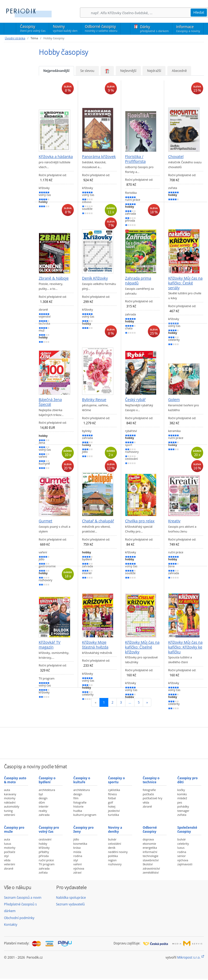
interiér (44, 806)
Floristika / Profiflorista (135, 159)
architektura (47, 790)
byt (41, 794)
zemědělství (151, 872)
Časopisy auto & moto (15, 780)
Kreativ (174, 521)
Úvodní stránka (15, 38)
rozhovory (115, 864)
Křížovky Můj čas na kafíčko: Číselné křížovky (142, 647)
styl (6, 856)
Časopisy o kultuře (82, 780)
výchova (79, 868)
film (76, 798)
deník (112, 848)
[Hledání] (141, 13)
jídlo (76, 839)
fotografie (80, 802)
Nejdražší (154, 71)
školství (148, 864)
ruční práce (46, 860)
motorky (10, 798)
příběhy (44, 852)
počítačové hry (153, 798)
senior (181, 856)
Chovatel (176, 157)
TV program (47, 864)
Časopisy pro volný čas (49, 829)
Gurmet (46, 521)
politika (113, 856)
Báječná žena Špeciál (50, 402)
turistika (113, 815)
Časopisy (33, 29)
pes (180, 802)
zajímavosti (185, 864)
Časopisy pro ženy (83, 829)
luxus (8, 844)
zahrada (44, 815)
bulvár (112, 839)
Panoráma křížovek (99, 157)
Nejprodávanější (56, 71)
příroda (44, 856)
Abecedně (179, 71)
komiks (182, 794)
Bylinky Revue (94, 400)
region (112, 860)
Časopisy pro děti (187, 780)
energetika (150, 848)
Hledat (199, 12)
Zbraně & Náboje (54, 278)
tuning (8, 811)
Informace (188, 29)
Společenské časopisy (187, 829)
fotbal (112, 798)
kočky (181, 790)
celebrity (183, 844)
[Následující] (147, 702)
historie (78, 806)
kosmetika (80, 844)
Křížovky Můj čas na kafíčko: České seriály (185, 283)
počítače (148, 794)
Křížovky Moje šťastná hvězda (95, 645)
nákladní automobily (12, 805)
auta (7, 790)
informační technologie (151, 854)
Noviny (65, 28)
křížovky (44, 848)
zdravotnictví (151, 868)
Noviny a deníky (115, 829)
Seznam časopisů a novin (23, 898)
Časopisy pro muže (14, 829)
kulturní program (85, 815)
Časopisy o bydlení (47, 780)
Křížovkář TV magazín (50, 645)
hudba (78, 811)
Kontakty (11, 925)
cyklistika (114, 790)
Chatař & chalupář (98, 521)
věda (146, 802)
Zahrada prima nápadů (138, 281)
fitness (112, 794)
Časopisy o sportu (116, 780)
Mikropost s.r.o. (189, 957)
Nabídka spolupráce (71, 898)
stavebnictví (151, 860)
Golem (174, 400)
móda (77, 852)
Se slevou (87, 71)
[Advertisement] (104, 742)
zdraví (77, 872)
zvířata (182, 815)
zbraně (147, 806)
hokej (112, 806)
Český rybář (135, 400)
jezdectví (114, 811)
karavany (10, 794)
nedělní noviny (118, 852)
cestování (45, 839)
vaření (77, 864)
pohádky (183, 806)
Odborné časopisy (101, 28)
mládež (182, 798)
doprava (148, 839)
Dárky (154, 29)
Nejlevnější (128, 71)
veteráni (9, 815)
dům (42, 802)
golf (111, 802)
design (43, 798)
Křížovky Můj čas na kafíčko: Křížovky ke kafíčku (185, 647)
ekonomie (149, 844)
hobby (43, 844)
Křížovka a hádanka (56, 157)
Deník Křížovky (95, 278)
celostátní (115, 844)
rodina (78, 856)
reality (43, 811)
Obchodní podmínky (19, 918)
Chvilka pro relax (140, 521)
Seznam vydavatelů (70, 904)
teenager (183, 811)
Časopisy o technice (151, 780)
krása (77, 848)
